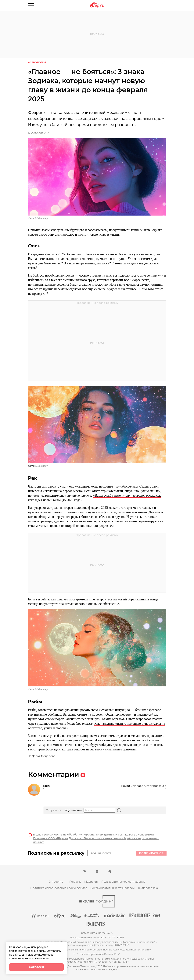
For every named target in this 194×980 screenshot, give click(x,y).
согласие (15, 958)
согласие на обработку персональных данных (82, 835)
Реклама (75, 882)
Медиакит (91, 882)
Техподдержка (148, 888)
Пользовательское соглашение (123, 882)
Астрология (37, 62)
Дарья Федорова (44, 756)
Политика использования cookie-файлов (59, 888)
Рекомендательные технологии (113, 888)
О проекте (56, 882)
